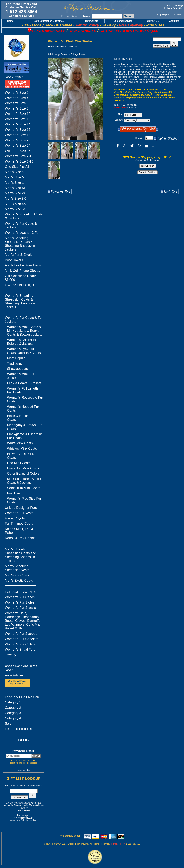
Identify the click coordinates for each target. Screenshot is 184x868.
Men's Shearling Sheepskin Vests (17, 568)
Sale (8, 724)
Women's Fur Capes (20, 597)
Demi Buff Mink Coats (23, 468)
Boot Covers (14, 260)
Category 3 (13, 713)
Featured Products (18, 729)
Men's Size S (14, 172)
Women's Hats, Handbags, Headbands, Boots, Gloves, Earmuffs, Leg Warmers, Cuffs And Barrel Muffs (23, 621)
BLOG (24, 740)
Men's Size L (14, 183)
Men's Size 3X (15, 199)
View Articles (14, 675)
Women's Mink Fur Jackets (21, 376)
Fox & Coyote (15, 518)
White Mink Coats (20, 443)
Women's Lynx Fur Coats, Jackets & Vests (24, 351)
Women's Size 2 (17, 93)
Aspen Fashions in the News (21, 668)
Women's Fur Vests (19, 513)
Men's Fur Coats (17, 575)
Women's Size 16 (18, 130)
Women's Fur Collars (20, 644)
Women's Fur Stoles (20, 602)
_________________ (20, 290)
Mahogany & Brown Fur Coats (24, 427)
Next (171, 192)
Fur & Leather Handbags (23, 265)
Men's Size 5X (15, 209)
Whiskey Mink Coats (22, 449)
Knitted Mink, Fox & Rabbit (19, 531)
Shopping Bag (163, 15)
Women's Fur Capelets (22, 639)
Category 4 (13, 718)
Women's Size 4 (17, 98)
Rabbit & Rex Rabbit (20, 538)
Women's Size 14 (18, 124)
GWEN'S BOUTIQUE (20, 285)
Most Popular (17, 358)
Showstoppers (18, 369)
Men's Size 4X (15, 204)
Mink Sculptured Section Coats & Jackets (25, 481)
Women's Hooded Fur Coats (23, 409)
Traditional (15, 363)
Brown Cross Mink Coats (20, 456)
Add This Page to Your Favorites (174, 7)
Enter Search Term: (76, 16)
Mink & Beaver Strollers (24, 383)
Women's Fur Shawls (20, 608)
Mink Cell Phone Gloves (22, 271)
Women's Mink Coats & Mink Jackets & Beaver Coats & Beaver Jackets (25, 331)
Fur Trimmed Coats (19, 524)
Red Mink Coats (19, 463)
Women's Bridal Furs (20, 650)
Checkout (177, 15)
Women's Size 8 (17, 108)
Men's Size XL (15, 188)
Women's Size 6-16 (19, 161)
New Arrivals (14, 77)
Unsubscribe (24, 770)
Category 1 (13, 702)
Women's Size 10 (18, 114)
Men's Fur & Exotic (19, 255)
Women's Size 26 (18, 151)
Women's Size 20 (18, 140)
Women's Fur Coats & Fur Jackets (24, 320)
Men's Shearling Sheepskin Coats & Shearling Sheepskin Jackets (20, 244)
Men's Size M (15, 177)
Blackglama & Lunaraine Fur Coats (25, 436)
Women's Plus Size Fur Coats (24, 500)
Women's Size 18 (18, 135)
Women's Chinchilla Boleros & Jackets (21, 342)
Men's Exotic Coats (19, 581)
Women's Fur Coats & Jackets (21, 225)
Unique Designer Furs (21, 508)
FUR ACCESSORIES (21, 592)
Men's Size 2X (15, 193)
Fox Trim (14, 493)
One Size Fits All (17, 167)
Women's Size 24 (18, 146)
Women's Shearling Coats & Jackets (24, 216)
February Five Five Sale (22, 697)
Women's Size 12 (18, 119)
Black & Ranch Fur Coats (21, 418)
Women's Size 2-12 (19, 156)
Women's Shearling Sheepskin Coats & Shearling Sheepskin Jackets (20, 301)
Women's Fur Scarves (21, 634)
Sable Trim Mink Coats (24, 488)
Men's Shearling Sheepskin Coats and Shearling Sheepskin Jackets (21, 555)
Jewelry (10, 655)
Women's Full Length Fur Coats (22, 390)
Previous (61, 192)
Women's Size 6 (17, 103)
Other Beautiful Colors (23, 474)
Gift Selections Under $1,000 (20, 278)
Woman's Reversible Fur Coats (25, 399)
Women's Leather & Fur (22, 233)
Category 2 (13, 708)
